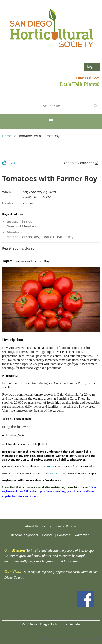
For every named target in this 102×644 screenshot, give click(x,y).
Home (7, 136)
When (7, 192)
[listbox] (81, 163)
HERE (51, 466)
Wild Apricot (63, 639)
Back (12, 163)
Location (8, 203)
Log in (92, 66)
